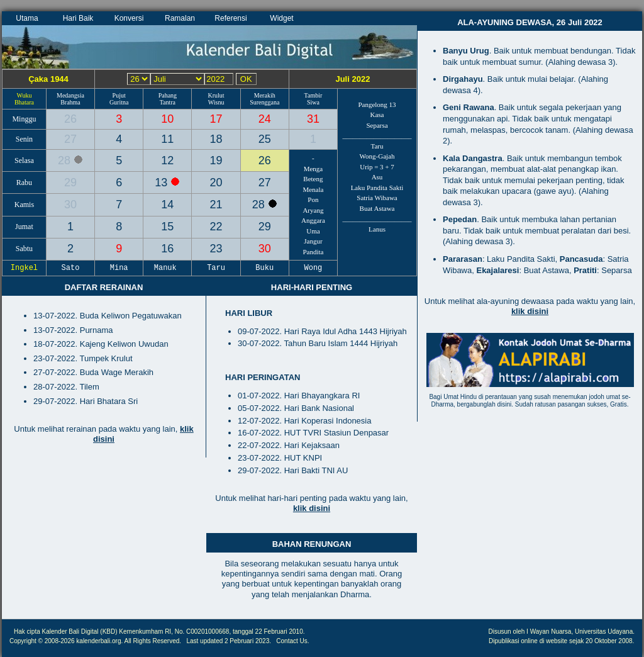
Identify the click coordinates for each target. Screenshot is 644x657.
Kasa (377, 115)
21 (216, 205)
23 (216, 249)
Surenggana (264, 102)
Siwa (313, 102)
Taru (377, 146)
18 (216, 139)
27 (70, 139)
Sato (70, 268)
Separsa (377, 125)
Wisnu (216, 102)
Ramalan (180, 18)
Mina (119, 268)
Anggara (313, 220)
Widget (281, 18)
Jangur (313, 241)
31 (313, 119)
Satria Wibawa (377, 198)
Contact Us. (292, 641)
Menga (314, 169)
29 (70, 182)
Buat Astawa (377, 208)
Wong (313, 268)
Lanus (377, 229)
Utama (27, 18)
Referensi (230, 18)
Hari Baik (78, 18)
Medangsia (70, 95)
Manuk (168, 268)
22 (216, 227)
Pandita (313, 252)
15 (167, 227)
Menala (313, 189)
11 (167, 139)
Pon (313, 199)
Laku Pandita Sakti (377, 188)
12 (167, 160)
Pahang (168, 95)
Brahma (70, 102)
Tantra (168, 102)
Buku (265, 268)
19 (216, 160)
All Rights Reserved (152, 641)
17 (216, 119)
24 (265, 119)
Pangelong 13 (377, 104)
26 (70, 119)
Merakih (265, 95)
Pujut (119, 95)
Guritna (119, 102)
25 (265, 139)
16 (167, 249)
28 (66, 160)
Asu (377, 177)
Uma (313, 231)
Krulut (216, 95)
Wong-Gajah (377, 156)
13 (163, 182)
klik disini (312, 508)
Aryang (313, 210)
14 (167, 205)
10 (167, 119)
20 (216, 182)
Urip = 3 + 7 (377, 167)
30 (70, 205)
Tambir (314, 95)
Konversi (129, 18)
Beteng (313, 179)
